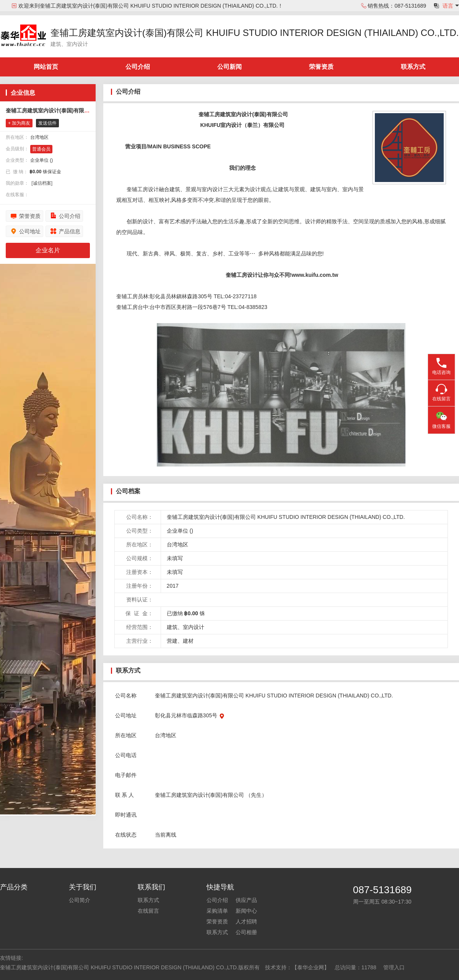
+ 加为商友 (19, 123)
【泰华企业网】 (311, 967)
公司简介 (80, 900)
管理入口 (394, 967)
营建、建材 (180, 641)
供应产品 (246, 900)
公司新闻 (229, 67)
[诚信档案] (42, 183)
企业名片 (48, 250)
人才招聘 (246, 921)
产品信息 (70, 231)
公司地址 (30, 231)
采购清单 (217, 911)
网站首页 (46, 67)
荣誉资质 (321, 67)
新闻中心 (246, 911)
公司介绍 (138, 67)
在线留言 (148, 911)
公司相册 (246, 932)
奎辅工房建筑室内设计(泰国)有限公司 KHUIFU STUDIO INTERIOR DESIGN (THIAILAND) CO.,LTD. (255, 33)
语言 (448, 6)
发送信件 (47, 123)
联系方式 (413, 67)
